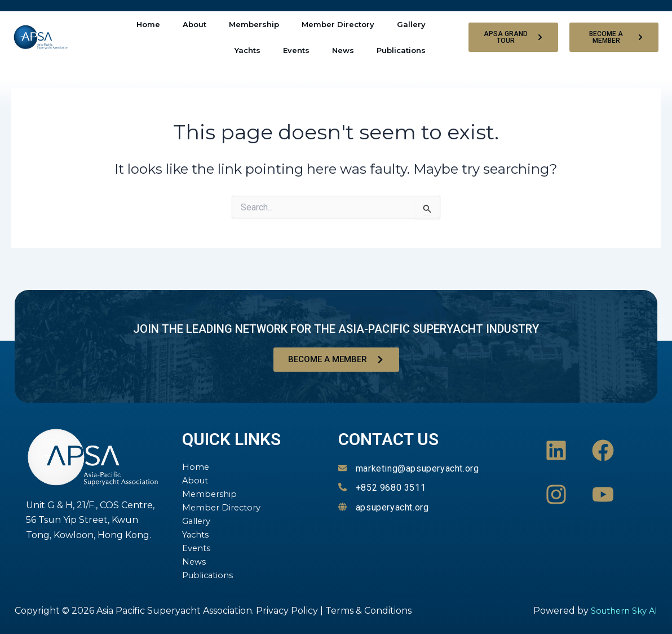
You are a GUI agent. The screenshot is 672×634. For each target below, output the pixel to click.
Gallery (411, 24)
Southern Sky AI (620, 611)
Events (296, 50)
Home (148, 24)
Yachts (247, 50)
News (343, 50)
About (194, 24)
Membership (254, 24)
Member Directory (338, 24)
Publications (401, 50)
